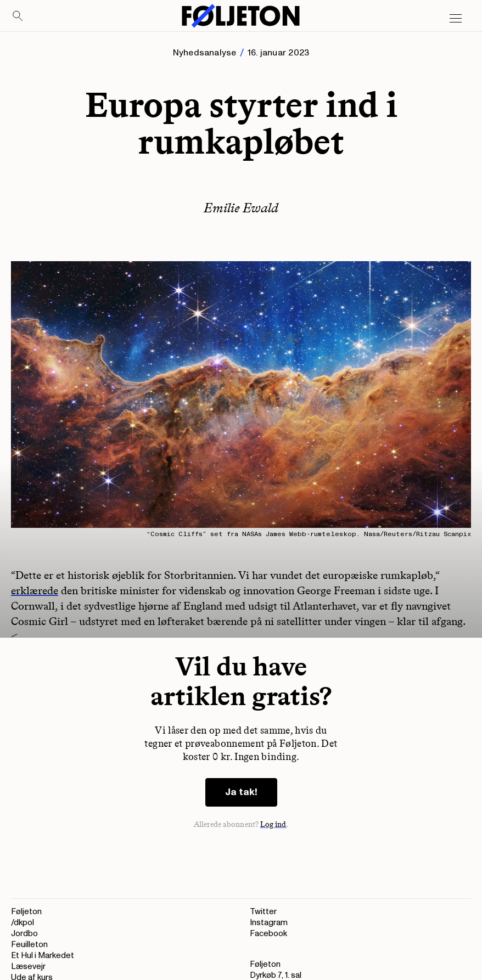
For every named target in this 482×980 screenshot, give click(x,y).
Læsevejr (28, 967)
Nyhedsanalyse (205, 53)
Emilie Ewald (241, 208)
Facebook (268, 934)
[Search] (18, 16)
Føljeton (26, 912)
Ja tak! (241, 792)
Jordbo (24, 934)
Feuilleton (29, 945)
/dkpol (23, 923)
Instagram (269, 923)
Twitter (263, 912)
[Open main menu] (456, 19)
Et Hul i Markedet (43, 956)
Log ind (273, 824)
